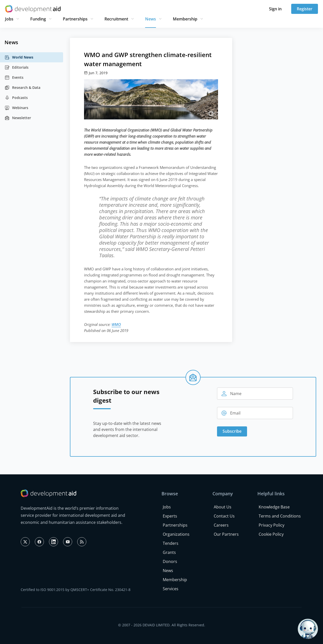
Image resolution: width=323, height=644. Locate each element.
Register (305, 9)
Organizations (176, 534)
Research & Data (22, 88)
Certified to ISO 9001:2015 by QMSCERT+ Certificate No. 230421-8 (76, 590)
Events (14, 78)
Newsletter (18, 118)
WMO (116, 324)
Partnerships (75, 19)
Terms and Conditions (280, 516)
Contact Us (224, 516)
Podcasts (16, 98)
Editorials (17, 67)
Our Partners (226, 534)
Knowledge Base (274, 507)
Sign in (275, 9)
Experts (170, 516)
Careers (221, 525)
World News (19, 57)
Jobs (9, 19)
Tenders (171, 543)
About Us (223, 507)
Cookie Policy (271, 534)
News (151, 19)
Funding (38, 19)
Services (171, 589)
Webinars (16, 108)
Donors (170, 561)
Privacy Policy (272, 525)
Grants (169, 552)
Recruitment (116, 19)
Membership (185, 19)
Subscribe (232, 431)
